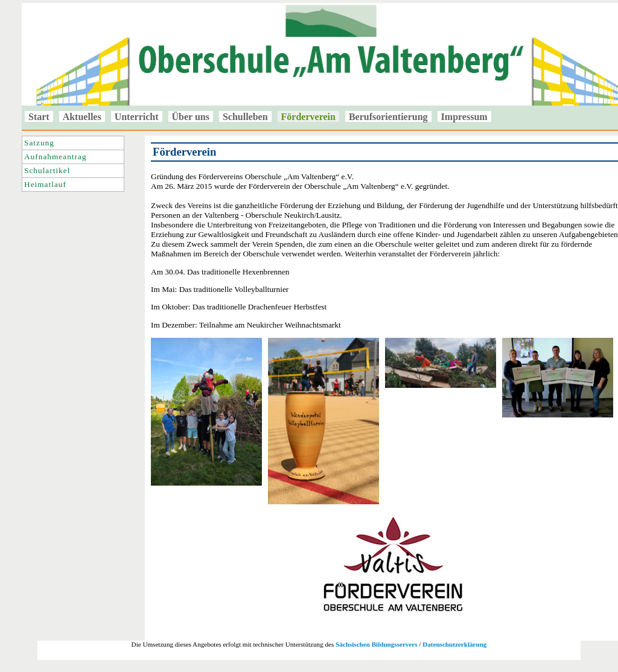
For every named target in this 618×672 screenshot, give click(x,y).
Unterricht (137, 117)
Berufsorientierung (388, 117)
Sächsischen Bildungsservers (377, 644)
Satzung (39, 143)
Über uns (191, 117)
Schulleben (245, 117)
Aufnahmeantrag (56, 157)
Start (39, 117)
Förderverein (308, 117)
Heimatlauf (45, 184)
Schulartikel (47, 170)
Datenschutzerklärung (454, 644)
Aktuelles (82, 117)
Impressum (464, 117)
